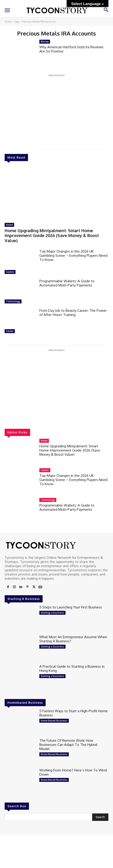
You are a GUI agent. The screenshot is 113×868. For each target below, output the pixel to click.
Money (45, 42)
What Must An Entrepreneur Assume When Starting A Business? (73, 639)
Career (10, 331)
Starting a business (52, 613)
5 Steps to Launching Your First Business (71, 607)
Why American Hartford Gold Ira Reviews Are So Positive (71, 49)
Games (10, 272)
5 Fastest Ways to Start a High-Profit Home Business (74, 713)
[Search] (100, 817)
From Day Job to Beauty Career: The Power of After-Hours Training (73, 313)
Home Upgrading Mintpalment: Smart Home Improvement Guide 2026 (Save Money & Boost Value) (52, 236)
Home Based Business (54, 721)
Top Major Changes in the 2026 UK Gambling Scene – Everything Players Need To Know (73, 255)
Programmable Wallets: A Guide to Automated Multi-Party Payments (67, 283)
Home (8, 22)
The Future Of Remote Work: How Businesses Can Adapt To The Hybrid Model (68, 745)
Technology (13, 301)
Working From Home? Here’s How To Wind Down (73, 772)
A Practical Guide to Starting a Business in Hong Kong (72, 668)
